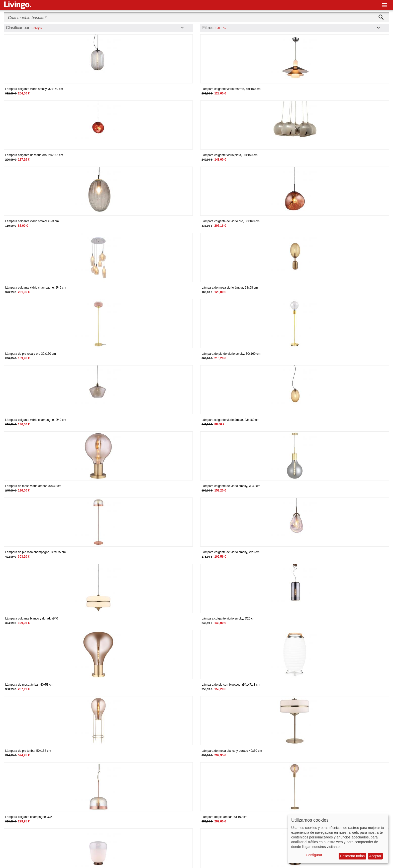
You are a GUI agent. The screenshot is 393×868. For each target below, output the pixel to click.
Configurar (314, 855)
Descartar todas (352, 856)
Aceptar (375, 856)
